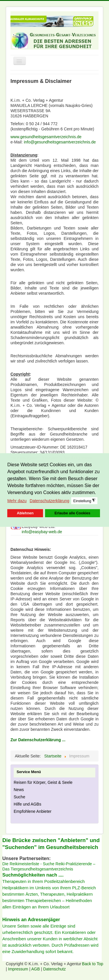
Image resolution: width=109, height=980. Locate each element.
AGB (36, 969)
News (19, 790)
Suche (19, 797)
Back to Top (93, 964)
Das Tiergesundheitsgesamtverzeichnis (38, 869)
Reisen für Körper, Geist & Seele (43, 782)
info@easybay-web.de (42, 532)
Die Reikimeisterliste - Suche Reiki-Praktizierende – (49, 864)
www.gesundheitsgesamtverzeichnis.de (46, 137)
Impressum (19, 969)
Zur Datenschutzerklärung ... (38, 740)
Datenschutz (54, 969)
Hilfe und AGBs (27, 804)
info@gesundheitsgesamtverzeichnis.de (60, 142)
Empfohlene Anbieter (33, 811)
